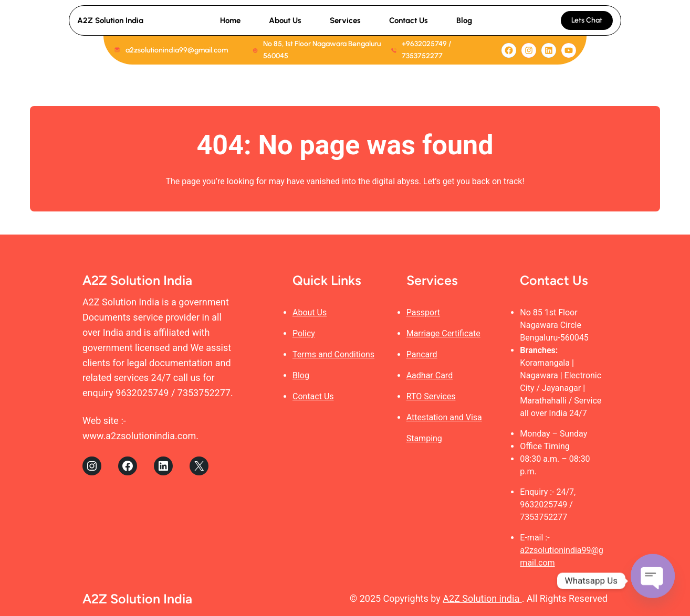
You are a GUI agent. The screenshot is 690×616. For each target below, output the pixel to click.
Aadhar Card (430, 375)
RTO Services (431, 396)
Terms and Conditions (333, 354)
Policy (304, 333)
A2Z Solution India (110, 20)
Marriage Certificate (443, 333)
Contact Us (313, 396)
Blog (301, 375)
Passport (423, 312)
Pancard (422, 354)
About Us (310, 312)
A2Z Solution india (482, 598)
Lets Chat (587, 20)
